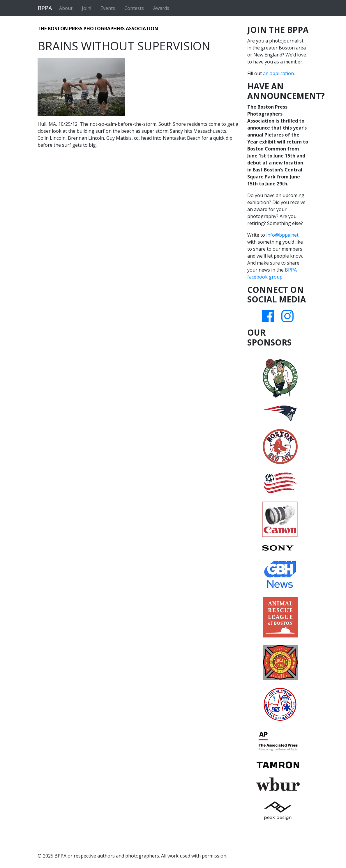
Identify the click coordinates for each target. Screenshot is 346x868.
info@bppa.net (282, 235)
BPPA (45, 8)
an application (278, 73)
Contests (134, 8)
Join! (86, 8)
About (66, 8)
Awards (161, 8)
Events (108, 8)
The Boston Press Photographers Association (98, 29)
